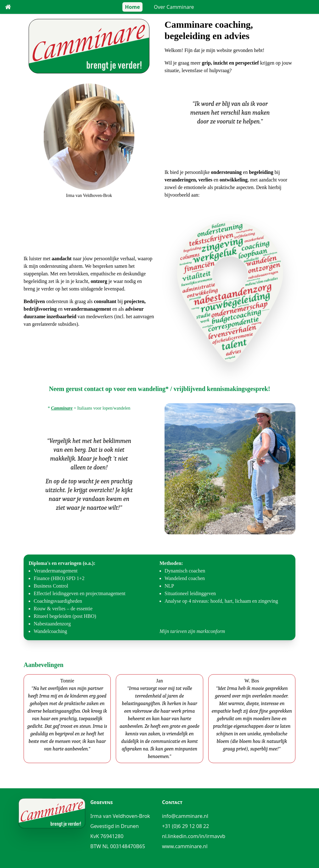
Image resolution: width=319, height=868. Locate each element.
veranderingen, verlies (188, 180)
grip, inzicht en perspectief (230, 63)
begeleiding (261, 172)
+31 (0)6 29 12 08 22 (185, 826)
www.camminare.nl (185, 846)
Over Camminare (174, 7)
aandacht (62, 259)
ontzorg (99, 281)
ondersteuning (227, 172)
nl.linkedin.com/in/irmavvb (194, 836)
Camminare (62, 408)
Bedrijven (34, 301)
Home (132, 7)
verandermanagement (87, 309)
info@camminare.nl (185, 816)
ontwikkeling (234, 180)
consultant (105, 301)
